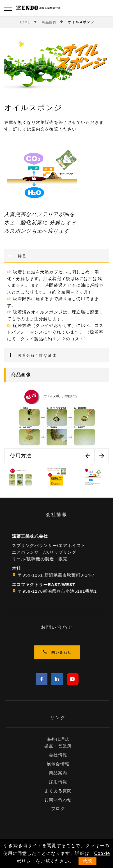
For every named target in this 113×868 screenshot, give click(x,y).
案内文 (38, 129)
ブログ (66, 808)
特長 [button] (15, 256)
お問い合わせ (66, 800)
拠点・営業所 (66, 746)
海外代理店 (66, 739)
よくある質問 (66, 791)
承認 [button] (87, 861)
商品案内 (49, 22)
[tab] (56, 256)
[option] (56, 425)
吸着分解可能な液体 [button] (30, 355)
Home (24, 22)
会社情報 (66, 755)
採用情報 (66, 782)
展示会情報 (66, 764)
